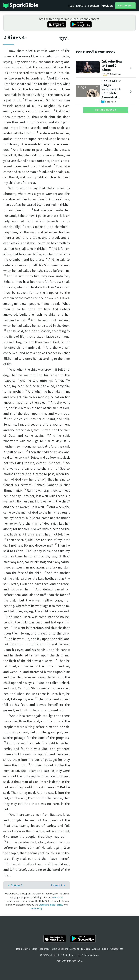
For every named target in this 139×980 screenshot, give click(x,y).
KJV (64, 39)
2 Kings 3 (15, 885)
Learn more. (57, 897)
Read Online (23, 949)
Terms (96, 955)
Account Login (100, 949)
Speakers (94, 6)
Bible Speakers (60, 949)
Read (71, 6)
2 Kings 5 (59, 885)
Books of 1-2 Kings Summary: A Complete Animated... (111, 89)
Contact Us (117, 949)
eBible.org (36, 908)
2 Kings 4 (15, 38)
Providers (107, 6)
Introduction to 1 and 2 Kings (112, 66)
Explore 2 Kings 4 (106, 110)
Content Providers (80, 949)
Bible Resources (41, 949)
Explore (81, 6)
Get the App (125, 6)
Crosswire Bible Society (51, 905)
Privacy (87, 955)
